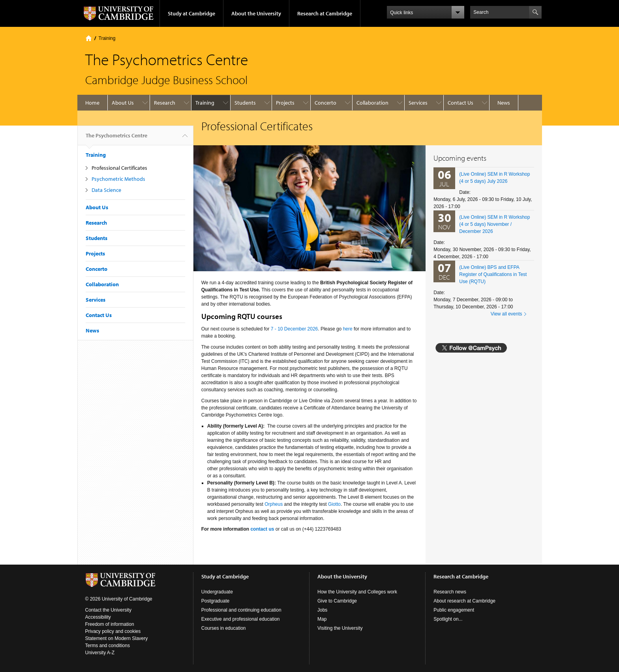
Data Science (106, 190)
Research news (450, 592)
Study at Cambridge (191, 13)
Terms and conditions (108, 646)
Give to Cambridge (337, 601)
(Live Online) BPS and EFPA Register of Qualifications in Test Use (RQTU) (493, 274)
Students (245, 103)
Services (418, 103)
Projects (285, 103)
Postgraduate (215, 601)
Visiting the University (340, 628)
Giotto (334, 504)
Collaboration (372, 103)
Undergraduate (217, 592)
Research (165, 103)
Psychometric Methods (118, 179)
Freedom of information (110, 624)
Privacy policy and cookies (113, 631)
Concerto (325, 103)
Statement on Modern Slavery (117, 638)
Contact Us (460, 103)
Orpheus (274, 504)
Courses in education (224, 628)
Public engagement (454, 610)
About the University (256, 13)
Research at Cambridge (325, 13)
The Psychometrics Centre (116, 139)
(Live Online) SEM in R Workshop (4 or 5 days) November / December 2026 (494, 224)
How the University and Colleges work (357, 592)
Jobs (322, 610)
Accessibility (98, 617)
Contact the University (108, 610)
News (504, 103)
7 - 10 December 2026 (294, 329)
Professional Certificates (119, 168)
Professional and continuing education (241, 610)
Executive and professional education (241, 619)
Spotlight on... (448, 619)
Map (322, 619)
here (348, 329)
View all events (506, 314)
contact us (262, 529)
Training (107, 38)
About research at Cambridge (464, 601)
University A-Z (100, 653)
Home (89, 38)
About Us (123, 103)
